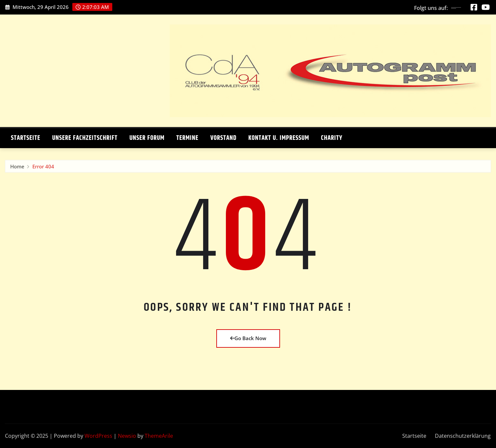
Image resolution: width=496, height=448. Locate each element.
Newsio (127, 436)
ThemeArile (159, 436)
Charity (332, 138)
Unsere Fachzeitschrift (85, 138)
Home (17, 168)
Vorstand (223, 138)
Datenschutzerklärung (463, 436)
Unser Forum (147, 138)
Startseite (26, 138)
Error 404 (43, 168)
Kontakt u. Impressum (279, 138)
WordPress (98, 436)
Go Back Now (248, 338)
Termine (187, 138)
